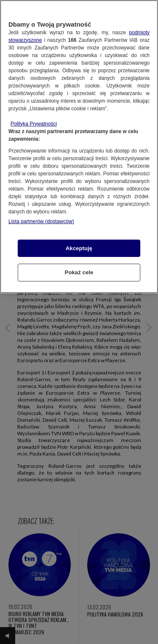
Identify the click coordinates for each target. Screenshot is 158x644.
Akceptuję (79, 248)
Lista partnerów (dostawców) (41, 221)
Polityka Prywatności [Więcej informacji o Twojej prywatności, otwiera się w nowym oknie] (34, 124)
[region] (79, 147)
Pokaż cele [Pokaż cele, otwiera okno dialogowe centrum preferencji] (79, 272)
